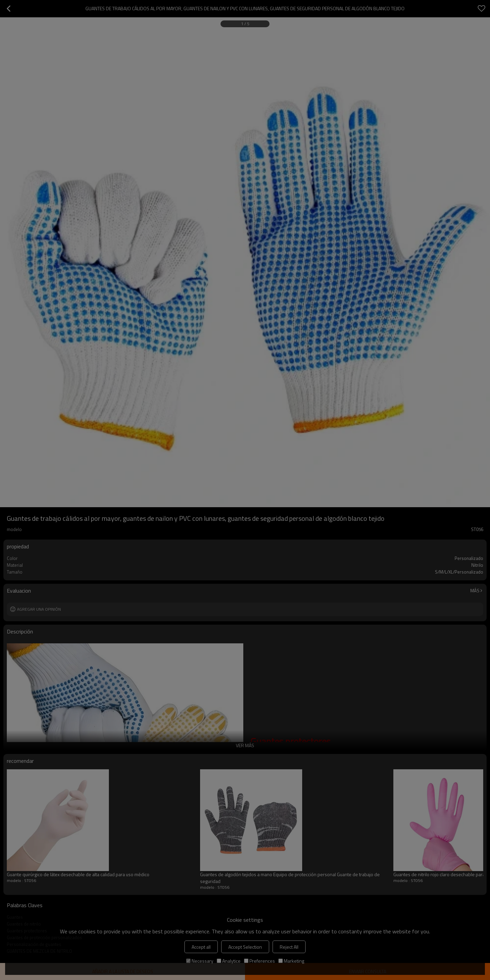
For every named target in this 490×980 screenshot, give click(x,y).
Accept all (201, 947)
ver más (245, 745)
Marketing (291, 961)
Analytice (229, 961)
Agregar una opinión (39, 609)
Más (475, 591)
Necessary (200, 961)
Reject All (289, 947)
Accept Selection (245, 947)
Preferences (259, 961)
